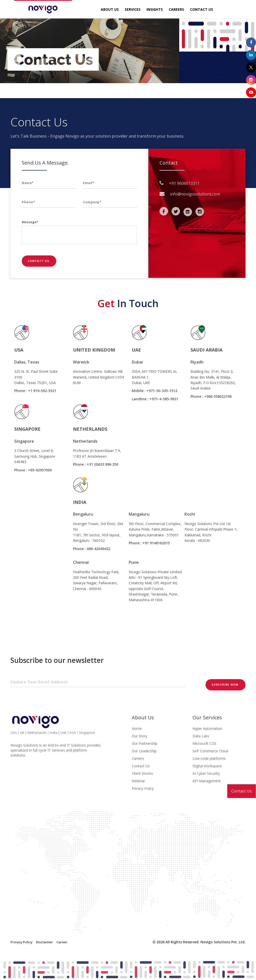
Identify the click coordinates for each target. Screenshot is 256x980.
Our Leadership (144, 751)
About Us (110, 9)
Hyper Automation (207, 728)
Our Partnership (144, 743)
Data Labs (201, 736)
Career (62, 942)
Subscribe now (225, 685)
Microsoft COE (204, 743)
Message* (30, 222)
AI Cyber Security (206, 773)
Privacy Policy (143, 788)
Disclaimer (44, 942)
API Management (207, 781)
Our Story (139, 736)
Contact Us (241, 791)
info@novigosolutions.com (195, 194)
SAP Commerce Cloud (210, 751)
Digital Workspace (207, 766)
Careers (176, 9)
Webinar (138, 781)
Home (137, 728)
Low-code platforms (209, 758)
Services (133, 9)
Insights (155, 9)
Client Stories (142, 773)
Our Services (207, 717)
